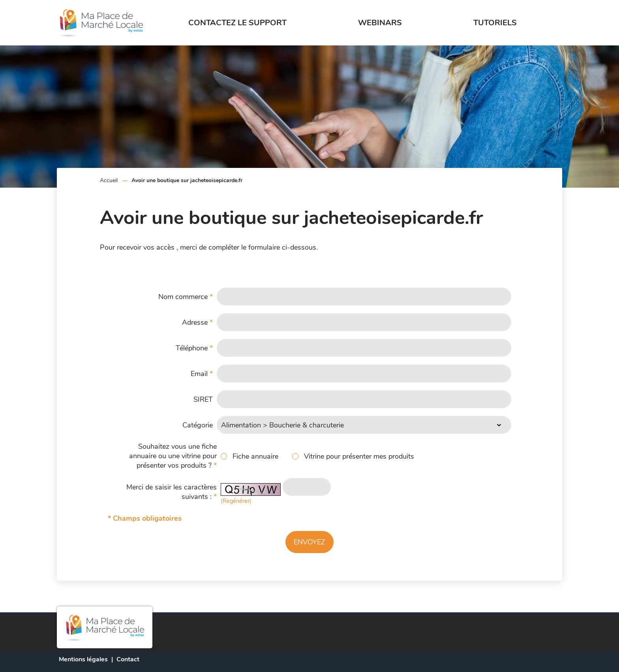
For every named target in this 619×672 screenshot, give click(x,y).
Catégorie (198, 425)
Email (202, 374)
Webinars (380, 23)
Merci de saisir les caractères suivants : (172, 492)
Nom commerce (186, 297)
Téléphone (194, 348)
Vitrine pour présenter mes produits (359, 456)
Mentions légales (83, 659)
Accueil (109, 180)
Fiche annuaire (255, 456)
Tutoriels (495, 23)
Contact (128, 659)
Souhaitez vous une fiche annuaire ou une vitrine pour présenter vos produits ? (173, 456)
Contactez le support (237, 23)
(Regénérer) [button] (236, 501)
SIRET (203, 399)
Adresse (197, 322)
